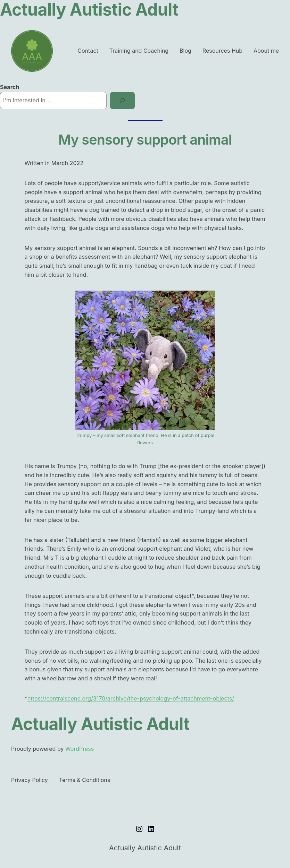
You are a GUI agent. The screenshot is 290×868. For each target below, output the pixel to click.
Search (10, 87)
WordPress (80, 749)
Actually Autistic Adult (100, 724)
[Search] (122, 101)
